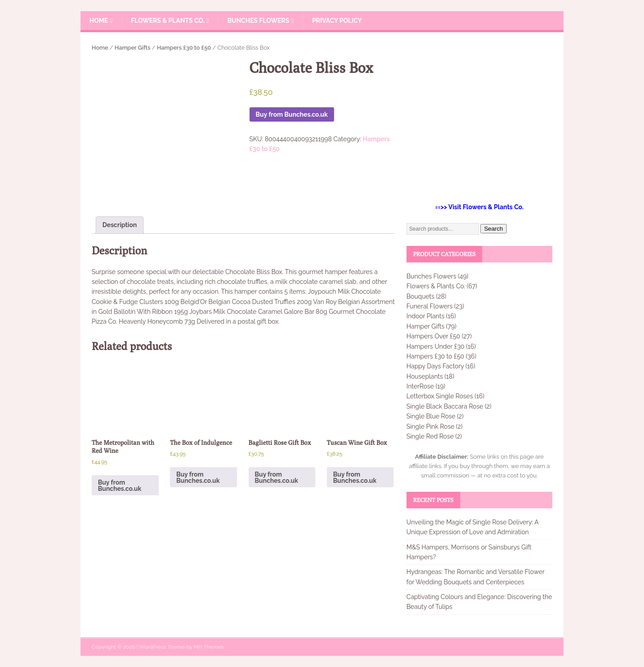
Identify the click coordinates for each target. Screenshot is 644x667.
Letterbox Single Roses (440, 396)
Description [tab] (120, 225)
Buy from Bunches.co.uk (292, 114)
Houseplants (425, 376)
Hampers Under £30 (436, 346)
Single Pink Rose (430, 426)
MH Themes (209, 647)
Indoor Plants (426, 316)
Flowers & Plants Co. (168, 21)
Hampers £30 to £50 (184, 48)
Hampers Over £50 (433, 336)
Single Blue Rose (431, 416)
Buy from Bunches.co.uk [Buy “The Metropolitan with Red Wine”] (120, 485)
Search (493, 229)
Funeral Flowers (430, 306)
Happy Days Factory (435, 366)
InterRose (420, 386)
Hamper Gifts (132, 48)
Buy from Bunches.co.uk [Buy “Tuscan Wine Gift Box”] (355, 477)
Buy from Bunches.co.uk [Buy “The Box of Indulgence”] (198, 477)
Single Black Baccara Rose (445, 406)
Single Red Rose (430, 436)
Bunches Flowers (258, 21)
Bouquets (421, 296)
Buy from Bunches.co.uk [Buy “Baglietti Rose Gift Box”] (277, 477)
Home (99, 21)
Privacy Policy (337, 21)
